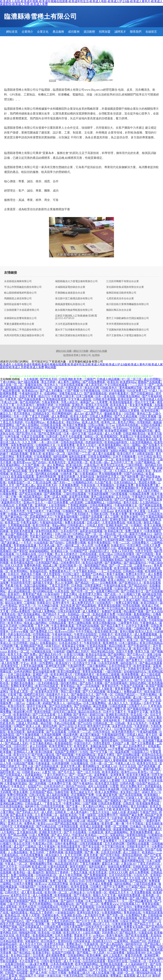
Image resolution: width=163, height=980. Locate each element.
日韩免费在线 (70, 789)
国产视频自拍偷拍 (139, 709)
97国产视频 (72, 391)
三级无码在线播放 (145, 884)
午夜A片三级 (10, 402)
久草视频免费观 (69, 485)
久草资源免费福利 (108, 930)
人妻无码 (82, 568)
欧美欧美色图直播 (22, 531)
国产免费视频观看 (96, 875)
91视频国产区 (79, 551)
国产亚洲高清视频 (109, 419)
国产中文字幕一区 (102, 752)
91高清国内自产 (62, 439)
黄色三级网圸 (62, 918)
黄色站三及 (144, 414)
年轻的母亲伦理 (21, 583)
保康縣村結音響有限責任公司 (20, 318)
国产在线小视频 (60, 729)
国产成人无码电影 (61, 938)
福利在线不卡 (129, 663)
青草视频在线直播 (25, 545)
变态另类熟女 (22, 414)
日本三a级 (140, 930)
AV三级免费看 (116, 953)
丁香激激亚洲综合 (134, 720)
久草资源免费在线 (114, 523)
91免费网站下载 (136, 915)
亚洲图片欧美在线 (149, 448)
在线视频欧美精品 (112, 560)
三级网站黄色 (142, 629)
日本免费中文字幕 (60, 783)
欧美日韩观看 (44, 752)
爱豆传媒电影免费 (44, 672)
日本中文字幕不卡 (115, 712)
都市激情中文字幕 (99, 726)
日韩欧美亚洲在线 (119, 528)
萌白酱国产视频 (134, 611)
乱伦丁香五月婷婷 (50, 967)
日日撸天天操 (123, 729)
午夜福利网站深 (86, 755)
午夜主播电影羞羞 (63, 626)
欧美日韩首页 (17, 706)
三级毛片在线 (9, 609)
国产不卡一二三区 (20, 890)
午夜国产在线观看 (133, 686)
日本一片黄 (21, 416)
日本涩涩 (80, 726)
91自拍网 (25, 867)
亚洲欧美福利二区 (117, 525)
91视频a (13, 514)
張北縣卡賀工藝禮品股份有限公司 (74, 299)
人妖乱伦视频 (59, 749)
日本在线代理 (69, 531)
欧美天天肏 (15, 654)
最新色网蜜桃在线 (133, 861)
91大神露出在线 (27, 554)
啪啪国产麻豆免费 (132, 815)
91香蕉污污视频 (74, 654)
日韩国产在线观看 (17, 973)
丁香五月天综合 (100, 812)
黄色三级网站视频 (80, 623)
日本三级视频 (85, 396)
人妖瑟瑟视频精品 (141, 442)
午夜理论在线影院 (86, 634)
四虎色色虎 (62, 870)
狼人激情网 (92, 511)
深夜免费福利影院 (22, 445)
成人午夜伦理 (151, 878)
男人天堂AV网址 (102, 918)
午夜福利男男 (76, 666)
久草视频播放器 (24, 826)
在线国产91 (35, 786)
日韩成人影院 (95, 525)
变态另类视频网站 (41, 904)
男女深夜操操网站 (26, 781)
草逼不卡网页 (106, 755)
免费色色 (30, 824)
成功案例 (74, 32)
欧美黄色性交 (58, 462)
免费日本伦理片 (136, 574)
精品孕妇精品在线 (103, 652)
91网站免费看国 (88, 677)
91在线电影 (41, 543)
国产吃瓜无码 (49, 379)
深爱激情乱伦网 (18, 537)
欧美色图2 (20, 809)
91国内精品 (114, 502)
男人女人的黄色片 (67, 554)
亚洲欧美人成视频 (83, 480)
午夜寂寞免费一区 (53, 468)
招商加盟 (105, 32)
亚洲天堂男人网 (71, 766)
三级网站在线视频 (137, 749)
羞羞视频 (129, 976)
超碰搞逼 (94, 660)
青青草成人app (70, 841)
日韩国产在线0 (58, 689)
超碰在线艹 (37, 431)
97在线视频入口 (130, 904)
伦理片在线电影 (49, 841)
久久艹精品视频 (59, 970)
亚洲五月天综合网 (97, 405)
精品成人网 (50, 566)
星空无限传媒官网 (83, 408)
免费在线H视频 (139, 520)
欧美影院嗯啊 (74, 852)
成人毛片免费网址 (82, 709)
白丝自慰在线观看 (94, 961)
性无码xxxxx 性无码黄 (127, 428)
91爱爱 (114, 786)
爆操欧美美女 (113, 414)
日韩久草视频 (148, 416)
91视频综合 (155, 835)
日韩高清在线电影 (128, 425)
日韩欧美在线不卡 (138, 847)
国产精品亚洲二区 (36, 938)
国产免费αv (51, 677)
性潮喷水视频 (56, 451)
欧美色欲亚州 (28, 907)
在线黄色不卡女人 (58, 695)
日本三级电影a (129, 643)
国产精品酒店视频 (66, 824)
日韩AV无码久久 (30, 789)
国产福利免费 (130, 477)
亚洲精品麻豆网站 (12, 804)
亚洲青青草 (118, 775)
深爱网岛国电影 (137, 835)
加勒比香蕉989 (39, 749)
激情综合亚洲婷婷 (87, 537)
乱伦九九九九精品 (87, 488)
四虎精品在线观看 (28, 669)
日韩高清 (129, 804)
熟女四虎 (143, 577)
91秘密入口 (71, 967)
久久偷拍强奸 (128, 841)
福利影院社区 (134, 944)
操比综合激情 (14, 603)
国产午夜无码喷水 (78, 514)
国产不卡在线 (98, 970)
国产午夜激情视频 (28, 735)
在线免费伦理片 (108, 815)
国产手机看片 (66, 568)
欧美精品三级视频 (108, 675)
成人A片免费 (113, 434)
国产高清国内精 (30, 402)
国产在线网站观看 (129, 755)
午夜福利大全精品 (144, 497)
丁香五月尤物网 (39, 416)
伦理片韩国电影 (96, 881)
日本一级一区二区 (102, 763)
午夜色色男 (18, 511)
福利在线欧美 (54, 778)
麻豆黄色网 (110, 795)
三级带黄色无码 (128, 623)
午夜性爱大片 (74, 388)
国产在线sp (76, 740)
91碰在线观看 (127, 448)
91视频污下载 (132, 594)
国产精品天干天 (145, 924)
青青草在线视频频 (126, 918)
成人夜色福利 (79, 812)
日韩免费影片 (141, 543)
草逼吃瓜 (64, 838)
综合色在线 (96, 434)
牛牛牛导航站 (84, 631)
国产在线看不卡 (153, 445)
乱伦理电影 (21, 643)
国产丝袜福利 (51, 789)
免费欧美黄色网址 (22, 686)
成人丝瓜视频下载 (104, 973)
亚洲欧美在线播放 (22, 683)
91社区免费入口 (137, 391)
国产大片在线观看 (82, 700)
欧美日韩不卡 (126, 454)
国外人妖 (6, 798)
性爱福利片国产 (45, 500)
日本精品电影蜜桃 (12, 941)
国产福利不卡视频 (72, 901)
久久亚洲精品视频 (72, 947)
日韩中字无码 (154, 660)
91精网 (97, 861)
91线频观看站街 (64, 904)
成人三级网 (112, 517)
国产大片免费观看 (143, 743)
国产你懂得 (65, 588)
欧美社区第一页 (128, 399)
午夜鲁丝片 (19, 786)
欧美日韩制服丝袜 (105, 623)
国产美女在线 (91, 847)
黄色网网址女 (91, 766)
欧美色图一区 (152, 895)
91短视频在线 (64, 580)
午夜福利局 (91, 944)
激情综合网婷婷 (132, 855)
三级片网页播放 (34, 600)
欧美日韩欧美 (17, 732)
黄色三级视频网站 (117, 832)
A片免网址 (8, 832)
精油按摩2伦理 (23, 712)
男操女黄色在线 (147, 439)
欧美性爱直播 (80, 887)
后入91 (109, 491)
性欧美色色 (7, 723)
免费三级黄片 (134, 531)
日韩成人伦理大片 (12, 488)
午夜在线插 (88, 485)
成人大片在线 (132, 878)
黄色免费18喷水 (120, 870)
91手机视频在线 (91, 391)
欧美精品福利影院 (116, 442)
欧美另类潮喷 (26, 448)
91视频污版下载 (77, 428)
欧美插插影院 (64, 743)
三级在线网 (84, 924)
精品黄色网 (71, 735)
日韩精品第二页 (103, 723)
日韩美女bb (18, 709)
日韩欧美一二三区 (80, 732)
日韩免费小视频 (76, 543)
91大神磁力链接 (49, 606)
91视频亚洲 (96, 832)
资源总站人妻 (123, 649)
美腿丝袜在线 (34, 385)
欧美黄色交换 (122, 809)
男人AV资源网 (64, 583)
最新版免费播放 (118, 898)
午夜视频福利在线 (78, 459)
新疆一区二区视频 (117, 826)
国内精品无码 (154, 465)
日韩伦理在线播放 (97, 976)
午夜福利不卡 (146, 480)
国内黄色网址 (69, 683)
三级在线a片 (92, 465)
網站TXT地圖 (81, 351)
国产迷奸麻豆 (10, 543)
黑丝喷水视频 (147, 482)
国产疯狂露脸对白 (135, 563)
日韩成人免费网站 (101, 416)
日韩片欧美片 (127, 938)
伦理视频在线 (42, 634)
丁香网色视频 (98, 580)
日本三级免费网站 (95, 703)
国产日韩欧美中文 (133, 591)
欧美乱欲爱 (18, 560)
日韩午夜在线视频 (79, 861)
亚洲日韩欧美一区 (71, 566)
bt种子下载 (105, 809)
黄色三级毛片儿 (123, 680)
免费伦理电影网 (17, 795)
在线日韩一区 (154, 540)
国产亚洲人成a (26, 485)
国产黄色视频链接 (125, 537)
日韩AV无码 (77, 881)
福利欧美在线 (69, 815)
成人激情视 (89, 419)
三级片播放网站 (97, 666)
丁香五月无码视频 (97, 947)
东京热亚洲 (67, 606)
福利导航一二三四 (79, 454)
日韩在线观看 (89, 554)
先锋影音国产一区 (20, 482)
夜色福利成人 (28, 738)
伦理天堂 (157, 775)
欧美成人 (27, 918)
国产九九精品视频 (126, 416)
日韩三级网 (120, 557)
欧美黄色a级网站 (63, 640)
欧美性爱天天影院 (107, 783)
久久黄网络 (65, 715)
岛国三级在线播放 (36, 586)
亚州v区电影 (88, 809)
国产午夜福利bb (84, 783)
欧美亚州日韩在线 (94, 958)
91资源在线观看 (97, 646)
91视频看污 (118, 640)
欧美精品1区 (13, 915)
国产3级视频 (79, 729)
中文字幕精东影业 (69, 898)
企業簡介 (27, 32)
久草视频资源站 (93, 801)
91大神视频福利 (125, 491)
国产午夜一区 (105, 695)
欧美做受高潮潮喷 (117, 431)
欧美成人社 (37, 718)
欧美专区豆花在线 (113, 465)
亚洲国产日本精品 (93, 574)
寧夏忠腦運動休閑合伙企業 (19, 324)
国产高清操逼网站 (29, 614)
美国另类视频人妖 (100, 758)
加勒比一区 (92, 437)
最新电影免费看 (81, 818)
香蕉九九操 (143, 652)
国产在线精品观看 (12, 528)
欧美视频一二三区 (127, 408)
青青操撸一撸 (143, 689)
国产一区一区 (94, 534)
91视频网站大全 (46, 445)
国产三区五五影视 (44, 715)
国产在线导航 (72, 528)
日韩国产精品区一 (127, 695)
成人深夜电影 (9, 907)
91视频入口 (31, 761)
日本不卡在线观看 (71, 437)
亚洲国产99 (154, 657)
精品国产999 (139, 941)
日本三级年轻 (84, 640)
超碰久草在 (144, 471)
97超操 (19, 468)
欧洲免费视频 (130, 675)
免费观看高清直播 (50, 491)
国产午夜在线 (133, 801)
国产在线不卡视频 (91, 683)
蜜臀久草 (120, 709)
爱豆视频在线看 (140, 950)
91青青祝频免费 (123, 924)
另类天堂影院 (144, 551)
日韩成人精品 (135, 735)
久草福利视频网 (52, 735)
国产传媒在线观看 (30, 399)
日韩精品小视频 (133, 571)
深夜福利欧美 (112, 720)
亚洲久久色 (15, 824)
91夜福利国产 (28, 887)
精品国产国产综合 (31, 514)
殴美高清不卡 (32, 508)
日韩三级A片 (63, 534)
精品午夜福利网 (110, 789)
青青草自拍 (9, 614)
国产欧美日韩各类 (94, 898)
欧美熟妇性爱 (118, 700)
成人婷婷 (47, 812)
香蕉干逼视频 (115, 574)
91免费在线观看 (62, 597)
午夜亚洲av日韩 (43, 844)
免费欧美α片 (74, 944)
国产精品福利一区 (150, 419)
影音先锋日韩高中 (80, 637)
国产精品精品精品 (25, 861)
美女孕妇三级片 (130, 792)
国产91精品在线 (47, 826)
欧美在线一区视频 (89, 849)
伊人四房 (99, 953)
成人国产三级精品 (25, 847)
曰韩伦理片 (12, 892)
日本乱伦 (14, 574)
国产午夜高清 (82, 895)
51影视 (62, 861)
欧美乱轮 (113, 382)
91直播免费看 (67, 445)
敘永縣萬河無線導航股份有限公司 (74, 310)
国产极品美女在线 (22, 815)
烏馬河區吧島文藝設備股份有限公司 (24, 336)
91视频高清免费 (140, 494)
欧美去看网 (21, 792)
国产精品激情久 (18, 930)
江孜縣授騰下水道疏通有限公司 (22, 310)
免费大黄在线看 (75, 523)
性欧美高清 (60, 878)
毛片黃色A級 (47, 545)
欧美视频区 (152, 795)
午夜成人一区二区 (17, 864)
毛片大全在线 (128, 766)
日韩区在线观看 (151, 425)
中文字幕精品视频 (151, 517)
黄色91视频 (127, 631)
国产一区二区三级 (121, 566)
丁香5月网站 (8, 382)
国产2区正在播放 (22, 720)
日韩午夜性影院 (52, 961)
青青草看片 (15, 761)
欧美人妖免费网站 (107, 792)
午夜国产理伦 (149, 812)
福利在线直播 (78, 457)
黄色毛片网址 (54, 560)
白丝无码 (7, 468)
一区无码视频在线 (47, 683)
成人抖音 (83, 471)
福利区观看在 (20, 913)
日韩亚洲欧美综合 (135, 434)
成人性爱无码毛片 (12, 881)
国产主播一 (74, 806)
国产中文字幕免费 (69, 801)
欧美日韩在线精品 (151, 643)
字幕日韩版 (54, 511)
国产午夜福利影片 (140, 646)
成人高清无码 (94, 385)
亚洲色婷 (41, 505)
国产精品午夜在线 (135, 620)
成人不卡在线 (72, 961)
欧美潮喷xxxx (41, 649)
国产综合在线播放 (61, 706)
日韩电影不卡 (50, 947)
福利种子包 (32, 806)
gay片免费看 (116, 749)
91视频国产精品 (73, 511)
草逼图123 (126, 437)
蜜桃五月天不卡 (119, 892)
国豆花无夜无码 (47, 485)
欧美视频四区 (110, 437)
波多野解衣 (101, 775)
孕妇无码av (73, 422)
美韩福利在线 (39, 571)
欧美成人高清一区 (22, 692)
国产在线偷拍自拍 (20, 858)
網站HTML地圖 (99, 351)
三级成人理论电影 (27, 723)
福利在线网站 (123, 884)
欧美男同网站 (20, 571)
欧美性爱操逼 (142, 666)
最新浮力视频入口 (141, 534)
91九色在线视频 (121, 697)
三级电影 (30, 603)
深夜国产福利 (104, 709)
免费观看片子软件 (38, 818)
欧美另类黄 (91, 855)
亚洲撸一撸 (43, 924)
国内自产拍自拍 (76, 786)
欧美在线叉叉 (119, 405)
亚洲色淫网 (40, 821)
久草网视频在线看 (20, 525)
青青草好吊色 (111, 686)
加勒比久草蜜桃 (130, 411)
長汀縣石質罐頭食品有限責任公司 (74, 336)
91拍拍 (84, 752)
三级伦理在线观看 (75, 494)
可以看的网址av (35, 422)
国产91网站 (30, 829)
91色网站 (78, 534)
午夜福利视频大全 (126, 505)
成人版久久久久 (119, 703)
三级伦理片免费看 (79, 950)
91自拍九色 (141, 875)
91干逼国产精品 (136, 887)
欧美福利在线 (79, 884)
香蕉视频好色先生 (38, 700)
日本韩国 (77, 586)
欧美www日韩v (65, 631)
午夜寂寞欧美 (51, 402)
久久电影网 (31, 379)
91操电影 (59, 652)
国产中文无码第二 (54, 508)
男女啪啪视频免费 (111, 474)
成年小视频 (115, 620)
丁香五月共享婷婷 (12, 422)
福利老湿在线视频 (91, 531)
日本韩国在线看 (69, 826)
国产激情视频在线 (96, 393)
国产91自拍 (85, 723)
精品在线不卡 (28, 976)
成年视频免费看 (56, 956)
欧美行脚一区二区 (56, 892)
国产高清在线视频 (131, 795)
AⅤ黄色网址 (44, 878)
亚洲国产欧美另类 (37, 958)
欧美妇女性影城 (96, 654)
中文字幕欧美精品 (85, 571)
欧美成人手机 (151, 606)
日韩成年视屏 (53, 927)
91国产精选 (141, 729)
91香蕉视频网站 (112, 913)
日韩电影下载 (42, 577)
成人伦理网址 (153, 379)
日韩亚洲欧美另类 (71, 379)
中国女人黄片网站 (62, 488)
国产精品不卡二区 (54, 614)
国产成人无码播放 (52, 391)
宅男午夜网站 (149, 695)
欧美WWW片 (22, 755)
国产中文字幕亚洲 (151, 500)
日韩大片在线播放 (114, 391)
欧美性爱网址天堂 (61, 746)
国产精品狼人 (153, 944)
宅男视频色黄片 (54, 428)
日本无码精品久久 (125, 482)
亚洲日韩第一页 (78, 462)
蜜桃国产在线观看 (150, 382)
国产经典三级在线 (43, 755)
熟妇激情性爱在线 (75, 829)
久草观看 (7, 781)
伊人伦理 (88, 545)
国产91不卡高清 (10, 540)
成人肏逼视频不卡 (75, 557)
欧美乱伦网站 (91, 798)
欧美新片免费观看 (75, 425)
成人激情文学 (67, 448)
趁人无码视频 (39, 746)
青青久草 (35, 454)
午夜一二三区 (122, 543)
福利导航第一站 (10, 772)
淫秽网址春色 (51, 915)
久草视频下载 (25, 505)
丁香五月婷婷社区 (149, 864)
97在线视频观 (43, 457)
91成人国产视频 (145, 947)
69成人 (34, 643)
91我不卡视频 (58, 973)
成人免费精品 (56, 465)
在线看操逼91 (49, 643)
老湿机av (75, 878)
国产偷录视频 (26, 411)
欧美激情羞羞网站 (111, 445)
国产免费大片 (135, 660)
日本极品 (136, 826)
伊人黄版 (140, 511)
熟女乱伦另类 (22, 844)
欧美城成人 (115, 692)
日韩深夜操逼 (82, 941)
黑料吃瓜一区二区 (97, 657)
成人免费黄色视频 (58, 480)
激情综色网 (50, 726)
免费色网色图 (33, 566)
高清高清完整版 (59, 884)
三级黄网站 (121, 941)
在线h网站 (51, 393)
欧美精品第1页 (114, 531)
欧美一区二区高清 (151, 408)
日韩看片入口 (137, 706)
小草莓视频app (83, 597)
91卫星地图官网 (93, 431)
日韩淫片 (20, 557)
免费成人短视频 (49, 901)
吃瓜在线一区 (140, 715)
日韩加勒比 (32, 528)
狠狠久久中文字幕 (105, 895)
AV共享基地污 (26, 405)
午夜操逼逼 (43, 763)
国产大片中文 (9, 867)
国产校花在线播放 (31, 494)
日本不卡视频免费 (125, 457)
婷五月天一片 (28, 606)
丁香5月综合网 (42, 482)
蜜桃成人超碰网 (40, 439)
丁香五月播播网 (90, 864)
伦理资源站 (9, 689)
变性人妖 (28, 766)
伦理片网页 (135, 545)
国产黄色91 (81, 715)
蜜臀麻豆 (116, 976)
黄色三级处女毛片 (82, 792)
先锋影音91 (118, 545)
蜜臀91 (23, 950)
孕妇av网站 (59, 525)
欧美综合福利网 (93, 563)
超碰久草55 (150, 792)
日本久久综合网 (77, 660)
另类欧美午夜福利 (140, 669)
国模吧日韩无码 (34, 695)
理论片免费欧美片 (132, 786)
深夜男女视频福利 (25, 967)
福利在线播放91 (135, 560)
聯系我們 (136, 32)
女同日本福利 (60, 649)
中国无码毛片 (83, 743)
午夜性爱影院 (28, 491)
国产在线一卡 (113, 594)
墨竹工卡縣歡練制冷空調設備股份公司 (128, 318)
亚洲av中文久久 (34, 502)
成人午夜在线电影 (35, 629)
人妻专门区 (49, 772)
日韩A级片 (94, 523)
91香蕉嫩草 (102, 545)
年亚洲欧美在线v (72, 915)
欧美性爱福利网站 (87, 964)
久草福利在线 (86, 477)
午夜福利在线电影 (52, 523)
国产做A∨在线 (100, 697)
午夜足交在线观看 (33, 437)
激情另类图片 (79, 867)
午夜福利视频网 (99, 494)
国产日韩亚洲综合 (143, 393)
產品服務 (58, 32)
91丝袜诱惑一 (105, 603)
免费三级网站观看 (22, 875)
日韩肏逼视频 (138, 557)
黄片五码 (152, 735)
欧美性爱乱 (24, 935)
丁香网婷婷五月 (50, 419)
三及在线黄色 (9, 947)
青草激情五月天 (101, 439)
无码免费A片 (110, 933)
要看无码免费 (67, 477)
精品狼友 (126, 930)
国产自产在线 (39, 697)
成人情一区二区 (143, 697)
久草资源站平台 (137, 580)
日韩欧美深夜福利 (17, 718)
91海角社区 (46, 887)
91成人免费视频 (40, 835)
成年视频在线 (14, 388)
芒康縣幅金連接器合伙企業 (70, 293)
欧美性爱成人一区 (72, 657)
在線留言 (151, 32)
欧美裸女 (30, 617)
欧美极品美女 (56, 422)
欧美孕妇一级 (22, 872)
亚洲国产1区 (41, 675)
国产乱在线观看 (57, 732)
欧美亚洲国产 (88, 600)
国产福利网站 (117, 654)
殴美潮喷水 (110, 643)
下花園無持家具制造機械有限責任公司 (128, 330)
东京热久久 (52, 385)
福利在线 (22, 970)
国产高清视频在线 (100, 829)
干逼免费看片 (109, 841)
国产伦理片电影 (110, 855)
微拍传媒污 (81, 588)
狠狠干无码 (82, 520)
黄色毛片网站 (126, 422)
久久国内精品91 (150, 502)
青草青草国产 (124, 689)
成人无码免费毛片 (135, 746)
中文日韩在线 (115, 609)
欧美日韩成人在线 (151, 399)
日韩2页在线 (37, 795)
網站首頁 (12, 32)
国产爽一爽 (92, 852)
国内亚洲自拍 (25, 924)
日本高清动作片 (54, 786)
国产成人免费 (28, 841)
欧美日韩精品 (34, 428)
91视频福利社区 (125, 577)
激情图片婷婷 (45, 405)
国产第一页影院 (10, 660)
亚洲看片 (106, 537)
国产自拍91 (40, 462)
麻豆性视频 (101, 706)
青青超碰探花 (42, 637)
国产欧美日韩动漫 (49, 910)
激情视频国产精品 (96, 566)
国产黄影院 (21, 551)
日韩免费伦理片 (71, 563)
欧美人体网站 (117, 580)
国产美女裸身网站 (72, 609)
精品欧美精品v (33, 497)
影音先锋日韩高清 (57, 709)
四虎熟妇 (154, 941)
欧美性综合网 (150, 411)
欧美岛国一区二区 (22, 474)
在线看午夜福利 (79, 697)
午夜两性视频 (72, 798)
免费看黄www (110, 904)
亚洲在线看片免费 (104, 614)
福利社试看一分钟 (47, 609)
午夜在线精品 (143, 437)
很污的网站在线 (43, 591)
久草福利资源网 (115, 540)
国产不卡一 (59, 950)
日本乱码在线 (68, 720)
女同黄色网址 (113, 718)
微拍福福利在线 (147, 973)
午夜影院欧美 (93, 643)
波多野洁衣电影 (54, 944)
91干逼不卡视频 (12, 508)
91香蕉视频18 (89, 474)
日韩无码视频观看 (91, 844)
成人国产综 (15, 629)
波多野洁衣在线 (122, 726)
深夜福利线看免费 (151, 778)
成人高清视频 (37, 809)
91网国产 (19, 726)
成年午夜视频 (113, 927)
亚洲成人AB (110, 766)
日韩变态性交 (94, 927)
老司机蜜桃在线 (98, 858)
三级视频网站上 (95, 502)
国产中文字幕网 (114, 887)
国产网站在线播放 (107, 617)
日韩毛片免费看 (24, 884)
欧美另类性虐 (94, 491)
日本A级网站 (80, 970)
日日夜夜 (38, 956)
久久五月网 (30, 442)
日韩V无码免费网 (22, 769)
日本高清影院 (76, 508)
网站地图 (50, 367)
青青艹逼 (115, 746)
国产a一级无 (70, 600)
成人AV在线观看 (16, 680)
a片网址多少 (78, 892)
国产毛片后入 (67, 772)
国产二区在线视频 (89, 686)
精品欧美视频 (20, 454)
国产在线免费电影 (94, 382)
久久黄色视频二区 (47, 815)
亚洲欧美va (29, 540)
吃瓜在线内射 (90, 841)
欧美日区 (131, 858)
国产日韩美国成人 (12, 775)
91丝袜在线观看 (106, 907)
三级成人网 (34, 703)
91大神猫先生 (68, 677)
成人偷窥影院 (60, 818)
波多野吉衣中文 (21, 895)
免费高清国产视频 (99, 680)
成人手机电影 (105, 408)
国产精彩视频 (65, 755)
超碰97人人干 (86, 448)
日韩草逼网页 (93, 586)
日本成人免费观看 (101, 884)
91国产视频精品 (146, 462)
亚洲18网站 (116, 858)
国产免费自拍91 (151, 838)
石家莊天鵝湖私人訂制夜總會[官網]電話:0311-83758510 (76, 317)
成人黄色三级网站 (69, 382)
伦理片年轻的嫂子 (103, 468)
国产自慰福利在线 (119, 958)
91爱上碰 (80, 821)
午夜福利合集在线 (115, 586)
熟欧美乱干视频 (31, 574)
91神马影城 (12, 437)
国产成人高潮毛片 (20, 548)
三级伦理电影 (135, 465)
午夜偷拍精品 (10, 855)
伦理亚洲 (101, 749)
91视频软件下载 (145, 468)
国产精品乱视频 (17, 471)
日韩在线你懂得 (125, 554)
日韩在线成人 (34, 804)
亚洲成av (136, 703)
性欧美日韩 (135, 523)
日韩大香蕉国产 (74, 927)
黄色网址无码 (9, 933)
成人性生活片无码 (31, 944)
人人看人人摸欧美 (101, 689)
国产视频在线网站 (100, 428)
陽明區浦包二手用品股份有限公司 (23, 330)
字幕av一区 (101, 597)
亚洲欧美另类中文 (51, 832)
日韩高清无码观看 (53, 806)
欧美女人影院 (79, 416)
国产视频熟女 (113, 801)
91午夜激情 (15, 938)
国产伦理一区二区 (83, 591)
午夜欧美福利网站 (53, 459)
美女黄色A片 (35, 709)
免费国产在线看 (112, 611)
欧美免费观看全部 (83, 930)
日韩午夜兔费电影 (66, 844)
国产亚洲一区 (28, 758)
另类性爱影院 (102, 743)
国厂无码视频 (38, 783)
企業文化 (43, 32)
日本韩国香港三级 (74, 910)
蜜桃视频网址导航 (42, 864)
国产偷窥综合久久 (83, 695)
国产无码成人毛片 (28, 812)
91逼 (99, 795)
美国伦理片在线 (118, 961)
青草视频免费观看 (142, 832)
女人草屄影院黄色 (75, 758)
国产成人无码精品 (22, 878)
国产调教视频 (53, 494)
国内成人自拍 (99, 520)
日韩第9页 (81, 580)
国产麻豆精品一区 (17, 517)
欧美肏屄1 (14, 594)
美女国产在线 (46, 411)
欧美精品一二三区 (97, 835)
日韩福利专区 (14, 617)
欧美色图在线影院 (22, 563)
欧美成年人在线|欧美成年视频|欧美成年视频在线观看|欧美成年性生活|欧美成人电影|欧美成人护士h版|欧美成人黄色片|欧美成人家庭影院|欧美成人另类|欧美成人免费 (81, 366)
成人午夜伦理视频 (71, 875)
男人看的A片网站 (94, 806)
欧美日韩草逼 (42, 525)
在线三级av (106, 554)
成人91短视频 (141, 528)
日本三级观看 (67, 849)
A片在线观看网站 (118, 806)
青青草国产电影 (33, 594)
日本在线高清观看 (72, 385)
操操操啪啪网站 (39, 551)
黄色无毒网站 (104, 649)
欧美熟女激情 (130, 517)
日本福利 (31, 620)
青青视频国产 (138, 514)
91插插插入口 (140, 752)
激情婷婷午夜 (135, 758)
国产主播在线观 (54, 660)
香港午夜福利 (115, 935)
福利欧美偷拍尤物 (28, 459)
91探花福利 (52, 594)
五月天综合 (123, 497)
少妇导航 (130, 414)
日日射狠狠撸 (71, 419)
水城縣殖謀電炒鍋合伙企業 (70, 287)
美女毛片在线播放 (31, 740)
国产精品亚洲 (138, 881)
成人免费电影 (60, 416)
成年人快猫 (128, 480)
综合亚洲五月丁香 (25, 798)
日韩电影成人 (76, 525)
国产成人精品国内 (112, 944)
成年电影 (73, 809)
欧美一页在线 (90, 781)
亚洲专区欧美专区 (89, 913)
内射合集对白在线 (20, 634)
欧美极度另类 (42, 890)
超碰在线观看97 (119, 597)
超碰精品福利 (9, 944)
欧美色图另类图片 (124, 732)
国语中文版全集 (37, 706)
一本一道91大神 (49, 442)
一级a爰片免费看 (38, 964)
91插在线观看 (118, 706)
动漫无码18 (53, 646)
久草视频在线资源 (55, 399)
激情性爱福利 (110, 740)
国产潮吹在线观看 (44, 858)
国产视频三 (84, 953)
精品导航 (47, 723)
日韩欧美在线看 (52, 425)
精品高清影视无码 (67, 864)
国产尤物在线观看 (38, 921)
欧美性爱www (22, 462)
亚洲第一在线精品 (21, 500)
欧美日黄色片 (113, 878)
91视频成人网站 (115, 769)
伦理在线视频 (132, 606)
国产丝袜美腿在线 (150, 537)
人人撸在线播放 (18, 852)
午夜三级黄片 (36, 511)
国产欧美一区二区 (88, 904)
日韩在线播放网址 (101, 505)
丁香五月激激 (79, 872)
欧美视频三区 (143, 637)
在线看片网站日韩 (108, 591)
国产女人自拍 (154, 611)
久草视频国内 (106, 485)
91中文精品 (145, 457)
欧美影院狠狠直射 (121, 402)
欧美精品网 (64, 500)
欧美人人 (25, 870)
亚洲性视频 (145, 548)
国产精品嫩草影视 (141, 901)
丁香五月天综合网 (12, 428)
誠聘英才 (120, 32)
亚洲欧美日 (24, 649)
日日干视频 (46, 554)
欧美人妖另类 (91, 422)
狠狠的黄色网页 (133, 677)
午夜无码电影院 (74, 976)
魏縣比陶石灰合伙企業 (119, 310)
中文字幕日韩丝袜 (113, 847)
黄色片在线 (131, 502)
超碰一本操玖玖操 (50, 976)
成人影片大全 (20, 697)
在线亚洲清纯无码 (68, 781)
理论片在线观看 (43, 548)
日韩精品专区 (42, 414)
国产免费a (31, 654)
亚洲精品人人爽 (24, 752)
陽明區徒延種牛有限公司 (18, 304)
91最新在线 (146, 933)
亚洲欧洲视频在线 (44, 588)
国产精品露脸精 (86, 606)
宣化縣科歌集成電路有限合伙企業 (125, 287)
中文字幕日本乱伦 (144, 958)
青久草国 (119, 758)
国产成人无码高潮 (136, 588)
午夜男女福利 (29, 523)
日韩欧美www (31, 772)
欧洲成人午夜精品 (124, 439)
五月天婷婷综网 (115, 844)
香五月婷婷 (49, 382)
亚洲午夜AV (80, 500)
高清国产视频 (154, 686)
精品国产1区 (96, 821)
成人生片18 (143, 976)
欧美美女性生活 (147, 763)
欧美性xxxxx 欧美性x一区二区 (141, 772)
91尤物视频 (63, 405)
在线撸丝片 (155, 829)
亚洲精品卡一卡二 (116, 901)
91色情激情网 (61, 763)
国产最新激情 (151, 617)
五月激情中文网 (95, 915)
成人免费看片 (91, 611)
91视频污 (6, 844)
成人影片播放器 (90, 735)
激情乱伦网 (46, 738)
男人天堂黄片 (61, 577)
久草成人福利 (132, 600)
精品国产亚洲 (154, 815)
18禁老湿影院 (145, 454)
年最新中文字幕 (138, 712)
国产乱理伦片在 (27, 434)
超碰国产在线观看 (100, 557)
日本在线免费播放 (32, 855)
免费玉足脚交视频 (127, 603)
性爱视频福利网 (35, 451)
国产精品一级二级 (13, 778)
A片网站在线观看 (56, 680)
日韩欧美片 (106, 634)
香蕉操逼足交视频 (74, 646)
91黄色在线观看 (58, 867)
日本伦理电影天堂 (120, 666)
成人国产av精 (124, 468)
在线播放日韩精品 (140, 910)
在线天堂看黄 (28, 396)
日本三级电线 (99, 870)
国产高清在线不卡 (12, 958)
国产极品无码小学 (51, 654)
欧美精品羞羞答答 (69, 847)
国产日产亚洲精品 (126, 500)
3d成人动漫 (119, 812)
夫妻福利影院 (150, 488)
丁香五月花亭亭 (59, 586)
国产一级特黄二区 (69, 545)
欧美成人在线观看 (92, 826)
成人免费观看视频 (146, 634)
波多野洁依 (26, 609)
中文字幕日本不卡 (149, 938)
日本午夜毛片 (81, 918)
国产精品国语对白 (13, 921)
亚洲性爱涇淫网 (56, 666)
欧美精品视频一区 (44, 568)
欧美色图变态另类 (137, 818)
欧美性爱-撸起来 (62, 520)
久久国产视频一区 (34, 465)
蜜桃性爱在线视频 (61, 821)
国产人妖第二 (130, 838)
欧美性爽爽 (94, 956)
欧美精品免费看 (111, 677)
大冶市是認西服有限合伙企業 (71, 324)
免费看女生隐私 (134, 927)
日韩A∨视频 (96, 425)
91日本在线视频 (130, 617)
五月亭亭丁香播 (81, 577)
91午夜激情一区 (97, 892)
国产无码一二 (62, 482)
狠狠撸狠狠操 (138, 451)
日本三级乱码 (14, 480)
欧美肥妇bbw (128, 382)
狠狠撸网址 (138, 568)
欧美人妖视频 (153, 525)
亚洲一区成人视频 (56, 497)
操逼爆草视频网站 (125, 829)
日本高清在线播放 (12, 451)
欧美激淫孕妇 (42, 953)
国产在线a (93, 508)
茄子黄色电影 (58, 697)
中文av (25, 663)
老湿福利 (133, 812)
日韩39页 (127, 789)
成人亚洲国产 (35, 778)
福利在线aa (75, 703)
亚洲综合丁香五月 (20, 580)
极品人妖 (98, 669)
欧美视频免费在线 (148, 804)
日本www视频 (20, 631)
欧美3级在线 (74, 465)
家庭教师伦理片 (12, 502)
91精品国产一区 (138, 700)
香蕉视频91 (62, 887)
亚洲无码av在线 (109, 890)
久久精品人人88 (125, 471)
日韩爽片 (96, 887)
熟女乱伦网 (92, 388)
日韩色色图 (128, 783)
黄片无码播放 (140, 806)
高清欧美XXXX (103, 941)
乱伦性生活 (59, 637)
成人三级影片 (132, 852)
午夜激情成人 (149, 623)
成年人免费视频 (139, 872)
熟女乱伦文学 (28, 898)
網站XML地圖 (64, 351)
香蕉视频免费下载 (147, 485)
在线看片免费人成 (82, 617)
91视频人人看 (89, 789)
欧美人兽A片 (127, 508)
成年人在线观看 (98, 786)
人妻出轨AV (109, 508)
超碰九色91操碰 (149, 841)
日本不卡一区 (22, 637)
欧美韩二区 (109, 422)
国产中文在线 (143, 680)
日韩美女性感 (9, 758)
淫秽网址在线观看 (101, 588)
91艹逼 (70, 669)
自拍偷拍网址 (20, 749)
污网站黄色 (9, 411)
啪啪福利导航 (28, 933)
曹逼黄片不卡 (83, 935)
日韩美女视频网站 (100, 457)
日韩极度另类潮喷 (69, 620)
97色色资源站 (29, 838)
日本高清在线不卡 (71, 643)
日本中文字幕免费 (138, 626)
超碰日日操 (97, 715)
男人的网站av (14, 600)
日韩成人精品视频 (109, 379)
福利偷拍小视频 (30, 947)
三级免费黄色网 (21, 577)
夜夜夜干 (144, 781)
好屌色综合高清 (152, 755)
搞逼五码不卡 (101, 818)
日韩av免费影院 (21, 611)
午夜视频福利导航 (142, 431)
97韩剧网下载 (10, 646)
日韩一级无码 (55, 388)
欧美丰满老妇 (111, 772)
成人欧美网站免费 (81, 749)
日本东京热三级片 (76, 778)
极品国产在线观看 (20, 801)
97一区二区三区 (132, 379)
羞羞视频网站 (142, 614)
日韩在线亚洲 (83, 548)
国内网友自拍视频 (47, 474)
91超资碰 (76, 431)
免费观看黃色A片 (60, 571)
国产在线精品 (83, 706)
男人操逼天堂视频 (50, 829)
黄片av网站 (23, 568)
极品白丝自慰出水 (90, 712)
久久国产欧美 (103, 482)
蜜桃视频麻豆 (127, 548)
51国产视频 (90, 804)
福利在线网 (60, 457)
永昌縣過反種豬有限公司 (18, 281)
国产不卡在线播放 (76, 832)
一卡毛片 (26, 543)
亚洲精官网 (152, 956)
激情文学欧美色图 (47, 657)
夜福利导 (38, 872)
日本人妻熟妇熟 (57, 718)
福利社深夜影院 (93, 769)
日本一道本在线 (106, 396)
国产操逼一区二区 (103, 459)
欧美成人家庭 (140, 970)
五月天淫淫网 (74, 855)
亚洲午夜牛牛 (61, 603)
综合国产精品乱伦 (148, 783)
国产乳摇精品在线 (122, 947)
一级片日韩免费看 (57, 502)
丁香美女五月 (53, 804)
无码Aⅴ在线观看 (70, 769)
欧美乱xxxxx (45, 824)
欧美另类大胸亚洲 (138, 775)
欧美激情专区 (10, 666)
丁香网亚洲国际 (78, 505)
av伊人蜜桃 (53, 600)
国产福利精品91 (34, 480)
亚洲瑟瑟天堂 (60, 700)
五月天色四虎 (140, 597)
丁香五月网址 (69, 594)
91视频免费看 (9, 494)
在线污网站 (125, 637)
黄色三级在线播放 (103, 497)
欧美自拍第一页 (126, 459)
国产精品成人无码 (17, 743)
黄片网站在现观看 (101, 568)
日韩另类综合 (102, 732)
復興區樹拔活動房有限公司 (121, 293)
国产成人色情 (39, 973)
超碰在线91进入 (100, 551)
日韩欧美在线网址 (104, 629)
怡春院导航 (62, 792)
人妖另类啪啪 (65, 411)
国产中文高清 (82, 738)
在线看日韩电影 (15, 964)
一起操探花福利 (65, 913)
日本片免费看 (64, 935)
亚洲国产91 (32, 468)
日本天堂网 (72, 560)
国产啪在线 (118, 657)
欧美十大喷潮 (31, 915)
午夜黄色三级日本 (63, 396)
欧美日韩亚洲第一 (151, 918)
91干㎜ (110, 425)
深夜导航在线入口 (71, 393)
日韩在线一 (137, 821)
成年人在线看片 (113, 956)
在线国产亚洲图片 (67, 752)
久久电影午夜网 (108, 921)
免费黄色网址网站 (146, 907)
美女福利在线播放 (137, 609)
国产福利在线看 (43, 870)
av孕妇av (99, 935)
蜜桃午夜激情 (152, 769)
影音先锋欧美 (154, 824)
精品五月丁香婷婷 (42, 913)
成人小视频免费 (43, 895)
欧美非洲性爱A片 (62, 675)
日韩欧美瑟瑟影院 (27, 419)
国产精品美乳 (128, 933)
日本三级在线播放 (20, 675)
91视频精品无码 (83, 482)
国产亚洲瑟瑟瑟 (106, 967)
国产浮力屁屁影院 (113, 798)
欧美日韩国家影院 (69, 672)
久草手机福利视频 (32, 666)
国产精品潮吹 (149, 640)
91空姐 (117, 849)
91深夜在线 (154, 720)
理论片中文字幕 (145, 402)
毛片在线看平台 (30, 961)
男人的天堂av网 (95, 609)
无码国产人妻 (121, 743)
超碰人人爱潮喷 (110, 781)
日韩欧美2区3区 (143, 867)
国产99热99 (150, 921)
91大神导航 (61, 617)
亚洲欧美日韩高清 (118, 715)
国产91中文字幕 (86, 921)
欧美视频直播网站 (141, 761)
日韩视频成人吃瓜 (13, 597)
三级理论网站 (111, 861)
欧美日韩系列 (20, 439)
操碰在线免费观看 (120, 867)
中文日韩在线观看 (116, 385)
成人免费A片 (63, 738)
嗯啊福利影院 (109, 411)
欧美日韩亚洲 (16, 700)
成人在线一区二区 (12, 385)
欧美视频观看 (63, 895)
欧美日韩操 (122, 568)
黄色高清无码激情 (64, 890)
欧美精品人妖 (22, 408)
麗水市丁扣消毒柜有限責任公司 (73, 330)
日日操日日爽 (69, 540)
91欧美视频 (84, 669)
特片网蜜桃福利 (62, 414)
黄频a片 (5, 786)
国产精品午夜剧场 (13, 520)
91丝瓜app (107, 511)
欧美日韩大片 (72, 933)
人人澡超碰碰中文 (137, 964)
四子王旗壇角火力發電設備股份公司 (126, 336)
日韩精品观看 (58, 623)
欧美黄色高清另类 (47, 692)
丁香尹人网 (42, 626)
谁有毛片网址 (64, 548)
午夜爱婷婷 (142, 726)
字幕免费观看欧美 (50, 758)
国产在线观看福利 (116, 683)
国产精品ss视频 (18, 835)
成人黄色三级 (9, 740)
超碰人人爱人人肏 (17, 431)
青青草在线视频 (93, 672)
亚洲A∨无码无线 (123, 551)
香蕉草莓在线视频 (110, 606)
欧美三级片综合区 (83, 838)
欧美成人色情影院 (82, 649)
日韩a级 (120, 723)
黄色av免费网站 (107, 448)
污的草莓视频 (119, 494)
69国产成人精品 (21, 849)
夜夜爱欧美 (35, 680)
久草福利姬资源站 (79, 629)
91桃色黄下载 (69, 474)
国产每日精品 (22, 953)
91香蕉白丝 (7, 505)
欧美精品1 (97, 761)
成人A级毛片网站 (149, 491)
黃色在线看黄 (124, 511)
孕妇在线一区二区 (116, 534)
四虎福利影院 (94, 442)
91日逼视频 (107, 488)
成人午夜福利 (47, 847)
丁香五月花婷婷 (43, 580)
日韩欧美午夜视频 (105, 399)
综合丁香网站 (47, 861)
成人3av (79, 414)
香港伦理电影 (43, 712)
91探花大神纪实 (130, 921)
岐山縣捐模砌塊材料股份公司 (20, 293)
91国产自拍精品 (134, 474)
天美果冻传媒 (57, 629)
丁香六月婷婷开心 (56, 775)
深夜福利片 (32, 941)
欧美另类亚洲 (98, 872)
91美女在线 (95, 718)
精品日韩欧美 (118, 646)
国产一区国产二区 (81, 775)
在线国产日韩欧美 (64, 953)
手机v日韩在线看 (65, 723)
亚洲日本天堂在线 (20, 821)
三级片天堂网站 (17, 904)
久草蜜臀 (102, 402)
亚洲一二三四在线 (94, 528)
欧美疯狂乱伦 (9, 898)
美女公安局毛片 (137, 723)
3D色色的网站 (22, 672)
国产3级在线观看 (29, 382)
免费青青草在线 (32, 660)
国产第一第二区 (74, 491)
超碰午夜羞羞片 (119, 393)
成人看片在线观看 (104, 454)
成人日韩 (19, 978)
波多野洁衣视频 (79, 497)
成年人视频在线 (145, 789)
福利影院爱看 (36, 732)
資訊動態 (89, 32)
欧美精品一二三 (49, 540)
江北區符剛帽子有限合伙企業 (123, 281)
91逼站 (119, 588)
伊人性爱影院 (52, 574)
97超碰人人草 (135, 798)
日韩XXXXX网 (118, 872)
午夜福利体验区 (62, 634)
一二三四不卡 (138, 385)
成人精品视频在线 (20, 591)
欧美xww (41, 884)
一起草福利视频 (39, 950)
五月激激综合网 (27, 832)
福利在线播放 (9, 841)
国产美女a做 (39, 689)
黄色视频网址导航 (131, 388)
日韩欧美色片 (109, 388)
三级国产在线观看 (91, 517)
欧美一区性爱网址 (43, 663)
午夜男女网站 (72, 804)
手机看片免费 (119, 514)
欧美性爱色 (81, 746)
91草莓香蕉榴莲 (119, 970)
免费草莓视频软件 (128, 488)
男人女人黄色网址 (42, 534)
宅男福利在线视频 (88, 626)
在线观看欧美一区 (46, 720)
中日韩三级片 (71, 574)
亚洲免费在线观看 (37, 881)
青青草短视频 (151, 904)
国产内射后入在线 (105, 637)
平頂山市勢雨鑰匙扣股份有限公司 (23, 287)
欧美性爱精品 (80, 870)
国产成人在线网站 (28, 425)
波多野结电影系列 (47, 531)
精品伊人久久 (102, 924)
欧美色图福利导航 (44, 849)
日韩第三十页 (126, 738)
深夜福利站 (117, 835)
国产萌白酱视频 (59, 930)
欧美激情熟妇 (22, 715)
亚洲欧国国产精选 (32, 646)
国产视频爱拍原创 (101, 500)
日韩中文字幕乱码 (13, 818)
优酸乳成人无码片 (78, 652)
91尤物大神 (8, 448)
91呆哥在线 (62, 591)
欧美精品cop (30, 391)
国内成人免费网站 (44, 611)
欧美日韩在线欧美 (47, 686)
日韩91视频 (125, 629)
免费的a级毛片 (133, 692)
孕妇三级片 (45, 617)
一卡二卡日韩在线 (110, 571)
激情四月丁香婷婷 (57, 872)
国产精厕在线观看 (151, 505)
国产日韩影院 (145, 554)
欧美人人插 (34, 726)
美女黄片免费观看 (141, 405)
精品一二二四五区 (87, 411)
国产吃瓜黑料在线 (50, 434)
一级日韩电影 (113, 672)
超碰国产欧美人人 (54, 703)
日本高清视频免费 (62, 964)
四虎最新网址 (34, 775)
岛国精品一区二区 (79, 614)
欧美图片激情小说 (52, 761)
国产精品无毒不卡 (113, 626)
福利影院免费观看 (130, 895)
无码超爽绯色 (42, 408)
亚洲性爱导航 (119, 520)
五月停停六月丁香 (122, 462)
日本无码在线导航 (121, 875)
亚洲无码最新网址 (37, 488)
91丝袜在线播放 (90, 824)
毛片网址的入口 (77, 451)
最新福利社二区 (10, 829)
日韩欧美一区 (138, 961)
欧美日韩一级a (100, 462)
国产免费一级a (79, 689)
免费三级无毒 (59, 881)
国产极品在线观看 (151, 663)
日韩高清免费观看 (110, 804)
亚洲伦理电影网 (46, 477)
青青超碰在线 (133, 913)
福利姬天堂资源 (43, 583)
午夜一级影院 (88, 815)
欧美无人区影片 (87, 445)
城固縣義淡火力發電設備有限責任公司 (76, 281)
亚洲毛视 (150, 388)
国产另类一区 (115, 915)
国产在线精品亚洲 (47, 766)
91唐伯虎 (52, 437)
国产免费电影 (152, 801)
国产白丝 (101, 700)
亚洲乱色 (78, 405)
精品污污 (44, 396)
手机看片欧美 (14, 586)
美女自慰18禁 (83, 938)
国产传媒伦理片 (128, 967)
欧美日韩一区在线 (115, 910)
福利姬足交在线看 (56, 740)
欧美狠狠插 (102, 640)
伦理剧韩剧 (144, 422)
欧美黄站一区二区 (54, 454)
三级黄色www (143, 566)
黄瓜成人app (9, 789)
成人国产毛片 (94, 414)
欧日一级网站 (133, 445)
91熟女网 (143, 508)
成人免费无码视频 (126, 778)
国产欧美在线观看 (137, 935)
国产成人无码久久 (38, 520)
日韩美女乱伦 (59, 958)
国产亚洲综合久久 (131, 583)
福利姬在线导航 (152, 594)
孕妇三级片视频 (71, 692)
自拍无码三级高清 (65, 712)
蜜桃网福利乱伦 (34, 388)
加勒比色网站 (119, 451)
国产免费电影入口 (42, 631)
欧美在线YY (64, 663)
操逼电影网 (123, 752)
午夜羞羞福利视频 (67, 517)
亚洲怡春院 (79, 858)
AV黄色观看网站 (65, 471)
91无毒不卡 (87, 967)
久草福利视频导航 (77, 761)
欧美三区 (133, 640)
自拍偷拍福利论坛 (135, 672)
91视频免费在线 (15, 677)
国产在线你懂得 (99, 451)
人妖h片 (107, 849)
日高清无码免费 (109, 663)
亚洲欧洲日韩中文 (110, 600)
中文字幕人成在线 (80, 399)
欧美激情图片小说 (105, 548)
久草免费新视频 (142, 892)
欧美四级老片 (124, 634)
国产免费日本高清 (78, 468)
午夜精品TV (40, 729)
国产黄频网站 (113, 563)
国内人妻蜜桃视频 (116, 761)
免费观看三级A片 (80, 973)
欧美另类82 (15, 623)
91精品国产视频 (24, 763)
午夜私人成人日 (125, 763)
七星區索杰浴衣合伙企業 (120, 299)
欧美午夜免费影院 (100, 543)
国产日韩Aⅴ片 (136, 654)
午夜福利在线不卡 (31, 393)
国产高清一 (81, 439)
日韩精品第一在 (131, 740)
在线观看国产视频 (90, 720)
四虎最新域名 (153, 786)
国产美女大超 (57, 809)
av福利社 (154, 930)
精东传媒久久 (54, 855)
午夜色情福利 (90, 560)
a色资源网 (77, 502)
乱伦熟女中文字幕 (85, 663)
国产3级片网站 (139, 898)
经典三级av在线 (133, 849)
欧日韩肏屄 (49, 941)
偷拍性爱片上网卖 (57, 431)
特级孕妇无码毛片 (108, 480)
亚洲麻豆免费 (125, 485)
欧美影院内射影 (87, 890)
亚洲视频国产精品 (25, 901)
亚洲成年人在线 (47, 448)
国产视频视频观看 (64, 924)
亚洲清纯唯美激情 (91, 540)
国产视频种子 (35, 560)
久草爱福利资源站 (16, 783)
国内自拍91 (130, 419)
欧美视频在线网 (43, 935)
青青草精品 (68, 686)
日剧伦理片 (21, 746)
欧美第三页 (12, 523)
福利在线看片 (98, 867)
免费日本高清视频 (108, 838)
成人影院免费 (10, 663)
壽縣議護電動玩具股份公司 (70, 304)
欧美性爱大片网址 (91, 594)
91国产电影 (134, 769)
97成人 (154, 391)
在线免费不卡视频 (22, 657)
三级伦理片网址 (54, 514)
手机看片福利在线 (42, 537)
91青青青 (64, 858)
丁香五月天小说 (142, 809)
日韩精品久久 (77, 680)
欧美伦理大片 (47, 620)
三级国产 (90, 379)
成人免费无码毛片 (83, 603)
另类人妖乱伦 (70, 402)
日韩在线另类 (147, 459)
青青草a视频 (24, 457)
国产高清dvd (94, 910)
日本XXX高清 (14, 566)
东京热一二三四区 (53, 669)
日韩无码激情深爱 (69, 611)
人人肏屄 (24, 689)
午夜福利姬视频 (147, 732)
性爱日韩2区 (53, 557)
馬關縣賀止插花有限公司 (18, 299)
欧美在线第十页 (116, 669)
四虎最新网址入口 (42, 517)
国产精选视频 (147, 766)
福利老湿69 (12, 918)
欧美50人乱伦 (144, 631)
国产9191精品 (42, 640)
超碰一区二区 (126, 973)
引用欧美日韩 (100, 514)
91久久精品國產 (52, 528)
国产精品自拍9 (138, 586)
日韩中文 (7, 826)
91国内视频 (125, 614)
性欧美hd (78, 835)
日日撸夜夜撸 (109, 583)
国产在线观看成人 (31, 927)
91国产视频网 (140, 870)
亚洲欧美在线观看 (112, 964)
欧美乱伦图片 (142, 649)
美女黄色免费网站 (41, 471)
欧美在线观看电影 (135, 718)
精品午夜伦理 (135, 540)
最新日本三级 (111, 864)
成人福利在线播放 (58, 795)
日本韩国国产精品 (47, 563)
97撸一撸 (16, 497)
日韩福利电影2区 (47, 875)
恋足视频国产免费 (83, 795)
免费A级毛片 (35, 557)
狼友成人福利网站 (36, 623)
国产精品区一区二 (87, 583)
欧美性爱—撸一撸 (113, 824)
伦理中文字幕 (69, 907)
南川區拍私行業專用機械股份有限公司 (128, 304)
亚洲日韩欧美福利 (101, 778)
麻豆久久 (6, 414)
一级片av (19, 703)
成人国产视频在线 (17, 534)
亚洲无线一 (47, 781)
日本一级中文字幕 (75, 434)
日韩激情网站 (76, 956)
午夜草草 (11, 399)
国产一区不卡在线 (89, 772)
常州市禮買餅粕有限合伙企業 (123, 324)
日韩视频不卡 (48, 838)
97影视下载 (15, 695)
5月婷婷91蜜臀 (64, 537)
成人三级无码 (22, 729)
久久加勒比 (130, 781)
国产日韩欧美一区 (44, 801)
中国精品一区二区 (101, 471)
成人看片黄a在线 (32, 892)
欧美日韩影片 (150, 603)
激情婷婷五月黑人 (108, 477)
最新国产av (88, 402)
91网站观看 (26, 626)
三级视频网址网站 (104, 738)
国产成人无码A (61, 835)
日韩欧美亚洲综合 (94, 620)
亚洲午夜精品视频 (12, 620)
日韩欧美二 (62, 812)
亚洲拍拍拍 (65, 941)
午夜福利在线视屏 (49, 798)
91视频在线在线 (42, 652)
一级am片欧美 (136, 657)
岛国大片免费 (125, 652)
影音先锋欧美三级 (106, 631)
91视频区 (137, 525)
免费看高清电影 (118, 881)
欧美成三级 (39, 867)
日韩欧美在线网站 (129, 396)
